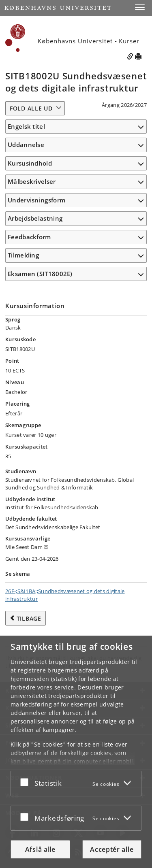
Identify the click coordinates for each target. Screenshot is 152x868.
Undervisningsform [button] (36, 200)
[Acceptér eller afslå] (26, 782)
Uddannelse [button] (26, 145)
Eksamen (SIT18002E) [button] (40, 274)
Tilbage (29, 618)
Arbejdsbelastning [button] (35, 218)
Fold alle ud (31, 108)
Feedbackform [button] (29, 237)
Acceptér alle (112, 849)
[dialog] (76, 752)
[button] (140, 7)
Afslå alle (40, 849)
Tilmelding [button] (23, 255)
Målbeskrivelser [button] (32, 181)
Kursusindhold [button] (30, 163)
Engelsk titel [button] (26, 126)
